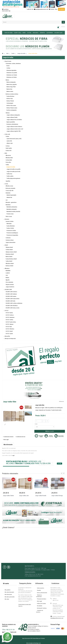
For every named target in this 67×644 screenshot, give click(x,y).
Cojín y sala (18, 33)
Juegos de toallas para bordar (13, 171)
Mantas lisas (9, 89)
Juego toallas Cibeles (8, 496)
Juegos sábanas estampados (13, 115)
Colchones (8, 238)
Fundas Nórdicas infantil (11, 259)
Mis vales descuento (9, 592)
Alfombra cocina (9, 186)
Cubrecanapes (10, 103)
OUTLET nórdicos (10, 315)
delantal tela (9, 197)
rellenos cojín (10, 143)
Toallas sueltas (10, 176)
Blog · (57, 9)
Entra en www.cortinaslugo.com (33, 643)
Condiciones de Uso (20, 437)
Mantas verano (10, 91)
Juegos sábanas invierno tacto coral (15, 129)
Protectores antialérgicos (12, 233)
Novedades (61, 9)
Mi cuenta (6, 583)
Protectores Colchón (11, 231)
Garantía (39, 590)
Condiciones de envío (8, 437)
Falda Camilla (9, 148)
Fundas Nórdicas (10, 96)
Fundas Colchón (10, 228)
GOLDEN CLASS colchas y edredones (14, 303)
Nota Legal (6, 440)
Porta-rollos (8, 162)
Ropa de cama (9, 33)
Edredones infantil (10, 254)
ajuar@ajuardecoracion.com (57, 618)
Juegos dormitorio (10, 287)
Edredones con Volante (12, 75)
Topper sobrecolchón (11, 242)
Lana (7, 275)
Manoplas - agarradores (11, 202)
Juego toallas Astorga (57, 496)
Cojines (7, 136)
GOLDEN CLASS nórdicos (11, 292)
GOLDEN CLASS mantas (11, 296)
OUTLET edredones (10, 317)
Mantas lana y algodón (12, 84)
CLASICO (8, 273)
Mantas (7, 80)
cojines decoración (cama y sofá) (14, 139)
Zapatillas (8, 181)
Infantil (42, 33)
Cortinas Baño (9, 160)
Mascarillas (7, 336)
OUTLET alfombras (10, 329)
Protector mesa (10, 214)
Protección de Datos (42, 599)
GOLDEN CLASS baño (10, 301)
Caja (9, 11)
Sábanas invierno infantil (11, 252)
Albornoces (8, 155)
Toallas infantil (9, 261)
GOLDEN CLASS (58, 33)
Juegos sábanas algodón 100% (14, 131)
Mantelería (8, 205)
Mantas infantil (9, 257)
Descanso (36, 33)
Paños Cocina (9, 216)
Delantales (8, 193)
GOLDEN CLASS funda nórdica (12, 299)
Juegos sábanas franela (12, 117)
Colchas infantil (9, 250)
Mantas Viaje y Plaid (11, 87)
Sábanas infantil (9, 247)
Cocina (29, 33)
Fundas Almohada (11, 226)
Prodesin (43, 638)
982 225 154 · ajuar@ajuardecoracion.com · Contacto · (41, 9)
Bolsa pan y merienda (10, 188)
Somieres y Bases (10, 240)
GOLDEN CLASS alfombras (12, 306)
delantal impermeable (11, 195)
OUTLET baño (9, 327)
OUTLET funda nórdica (11, 322)
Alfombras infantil (10, 263)
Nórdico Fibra (10, 99)
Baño (24, 33)
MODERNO (8, 271)
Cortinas (8, 146)
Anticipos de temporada (10, 339)
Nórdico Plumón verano (12, 108)
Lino (7, 200)
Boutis (8, 66)
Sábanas (8, 113)
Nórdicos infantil (9, 266)
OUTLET (7, 311)
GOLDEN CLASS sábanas (11, 294)
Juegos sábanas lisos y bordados (14, 120)
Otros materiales (9, 282)
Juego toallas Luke (24, 496)
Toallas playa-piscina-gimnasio (13, 178)
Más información (8, 445)
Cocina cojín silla (10, 191)
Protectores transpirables (12, 235)
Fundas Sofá (9, 151)
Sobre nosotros (41, 588)
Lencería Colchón (10, 221)
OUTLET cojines (9, 334)
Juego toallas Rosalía (41, 496)
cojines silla (9, 141)
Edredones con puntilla (12, 73)
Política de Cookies (41, 604)
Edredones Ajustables (11, 70)
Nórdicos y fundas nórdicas (12, 94)
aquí (13, 455)
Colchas (8, 68)
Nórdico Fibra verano (11, 106)
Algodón (8, 280)
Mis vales (7, 599)
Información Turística (42, 608)
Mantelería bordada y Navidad (13, 211)
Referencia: (62, 401)
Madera (7, 278)
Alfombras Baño (9, 158)
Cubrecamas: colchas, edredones (13, 64)
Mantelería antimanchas (12, 207)
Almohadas (9, 224)
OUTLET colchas (9, 320)
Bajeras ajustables (11, 122)
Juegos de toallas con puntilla (13, 169)
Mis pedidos (8, 590)
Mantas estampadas (11, 82)
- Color (36, 424)
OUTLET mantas (9, 313)
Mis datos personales (10, 597)
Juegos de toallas (11, 167)
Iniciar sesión (5, 11)
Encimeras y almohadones (12, 124)
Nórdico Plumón (10, 101)
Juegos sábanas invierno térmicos (14, 127)
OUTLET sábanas (10, 324)
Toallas (7, 165)
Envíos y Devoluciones (42, 593)
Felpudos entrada (10, 285)
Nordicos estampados (12, 110)
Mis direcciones (8, 594)
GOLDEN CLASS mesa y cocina (12, 308)
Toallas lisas (9, 174)
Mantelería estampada (12, 209)
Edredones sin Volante (12, 77)
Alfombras (50, 33)
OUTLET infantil (9, 331)
